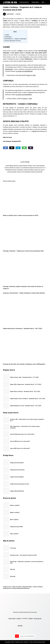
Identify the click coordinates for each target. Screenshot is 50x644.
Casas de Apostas (25, 2)
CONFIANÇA (8, 37)
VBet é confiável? (14, 534)
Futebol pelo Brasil (17, 587)
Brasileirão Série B (27, 587)
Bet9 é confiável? (14, 520)
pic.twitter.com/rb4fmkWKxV (24, 95)
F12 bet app (13, 548)
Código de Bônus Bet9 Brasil (17, 491)
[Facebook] (6, 148)
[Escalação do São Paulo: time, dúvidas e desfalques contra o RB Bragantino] (25, 347)
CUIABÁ (6, 35)
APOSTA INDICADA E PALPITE (12, 41)
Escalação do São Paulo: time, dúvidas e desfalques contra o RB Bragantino (24, 364)
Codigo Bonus (36, 2)
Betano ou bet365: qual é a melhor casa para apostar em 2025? (21, 215)
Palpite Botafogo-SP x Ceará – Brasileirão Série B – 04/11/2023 (26, 406)
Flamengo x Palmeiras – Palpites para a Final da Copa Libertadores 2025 (23, 251)
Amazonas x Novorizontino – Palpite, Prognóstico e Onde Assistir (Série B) (24, 293)
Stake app (12, 569)
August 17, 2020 (27, 99)
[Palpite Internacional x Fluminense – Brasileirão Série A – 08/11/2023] (25, 311)
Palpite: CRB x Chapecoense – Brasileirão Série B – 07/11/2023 (26, 384)
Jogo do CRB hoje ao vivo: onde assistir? (20, 441)
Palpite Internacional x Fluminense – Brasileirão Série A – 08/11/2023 (22, 329)
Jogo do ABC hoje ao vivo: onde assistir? (20, 448)
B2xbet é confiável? (15, 505)
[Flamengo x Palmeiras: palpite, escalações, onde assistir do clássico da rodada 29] (25, 269)
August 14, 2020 (31, 75)
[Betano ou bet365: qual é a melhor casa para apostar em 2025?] (25, 198)
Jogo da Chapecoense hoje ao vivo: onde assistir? (22, 434)
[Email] (31, 148)
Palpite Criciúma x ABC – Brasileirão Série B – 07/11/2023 (24, 377)
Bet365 (34, 131)
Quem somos (12, 618)
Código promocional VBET (16, 527)
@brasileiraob (9, 69)
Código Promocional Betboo (17, 477)
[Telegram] (18, 148)
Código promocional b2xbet (17, 463)
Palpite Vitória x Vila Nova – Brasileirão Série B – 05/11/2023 (25, 392)
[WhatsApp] (24, 148)
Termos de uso (38, 618)
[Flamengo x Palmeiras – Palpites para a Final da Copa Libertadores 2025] (25, 234)
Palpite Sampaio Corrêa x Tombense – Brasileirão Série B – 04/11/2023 (28, 399)
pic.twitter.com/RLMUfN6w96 (24, 71)
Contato (19, 618)
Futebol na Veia (7, 587)
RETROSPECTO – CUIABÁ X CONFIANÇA (15, 39)
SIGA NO (20, 626)
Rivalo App (13, 576)
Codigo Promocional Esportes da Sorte (20, 484)
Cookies (31, 618)
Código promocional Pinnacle (17, 470)
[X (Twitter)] (12, 148)
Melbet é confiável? (15, 512)
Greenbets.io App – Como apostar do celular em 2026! (23, 555)
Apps (44, 2)
